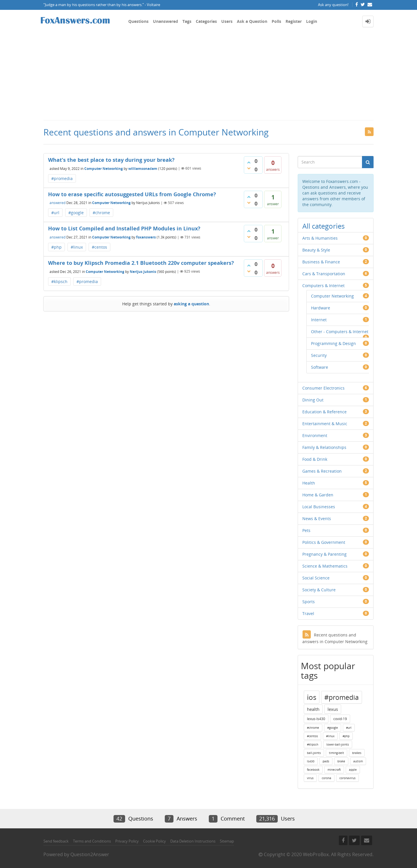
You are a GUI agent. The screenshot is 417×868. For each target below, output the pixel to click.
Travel (308, 613)
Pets (306, 530)
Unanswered (165, 21)
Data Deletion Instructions (193, 841)
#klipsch (59, 281)
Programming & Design (333, 343)
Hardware (321, 308)
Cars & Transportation (324, 274)
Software (320, 367)
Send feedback (56, 841)
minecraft (334, 770)
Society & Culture (319, 590)
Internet (319, 320)
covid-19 (340, 719)
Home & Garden (318, 495)
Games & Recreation (322, 471)
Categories (206, 21)
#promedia (62, 178)
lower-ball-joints (338, 744)
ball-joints (314, 753)
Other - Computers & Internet (340, 332)
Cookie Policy (154, 841)
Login (312, 21)
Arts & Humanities (320, 238)
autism (358, 761)
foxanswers (146, 237)
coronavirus (348, 778)
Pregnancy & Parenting (324, 554)
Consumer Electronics (323, 388)
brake (341, 761)
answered (57, 203)
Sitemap (227, 841)
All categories (323, 226)
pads (326, 761)
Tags (187, 21)
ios (312, 697)
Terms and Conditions (92, 841)
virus (310, 778)
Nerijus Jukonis (143, 271)
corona (327, 778)
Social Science (316, 578)
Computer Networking (104, 168)
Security (319, 355)
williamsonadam (143, 168)
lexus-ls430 (316, 719)
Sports (309, 602)
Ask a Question (252, 21)
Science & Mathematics (325, 566)
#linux (77, 247)
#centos (99, 247)
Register (294, 21)
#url (55, 213)
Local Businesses (319, 507)
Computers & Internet (323, 286)
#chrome (101, 213)
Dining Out (313, 400)
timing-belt (336, 753)
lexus (333, 709)
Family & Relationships (324, 447)
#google (76, 213)
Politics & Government (324, 542)
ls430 (311, 761)
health (313, 709)
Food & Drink (315, 459)
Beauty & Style (316, 250)
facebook (313, 770)
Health (309, 483)
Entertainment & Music (325, 424)
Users (227, 21)
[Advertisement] (209, 76)
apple (353, 770)
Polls (276, 21)
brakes (357, 753)
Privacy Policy (127, 841)
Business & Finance (321, 262)
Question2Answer (90, 854)
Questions (138, 21)
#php (56, 247)
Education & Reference (324, 412)
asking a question (191, 304)
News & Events (317, 519)
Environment (315, 435)
